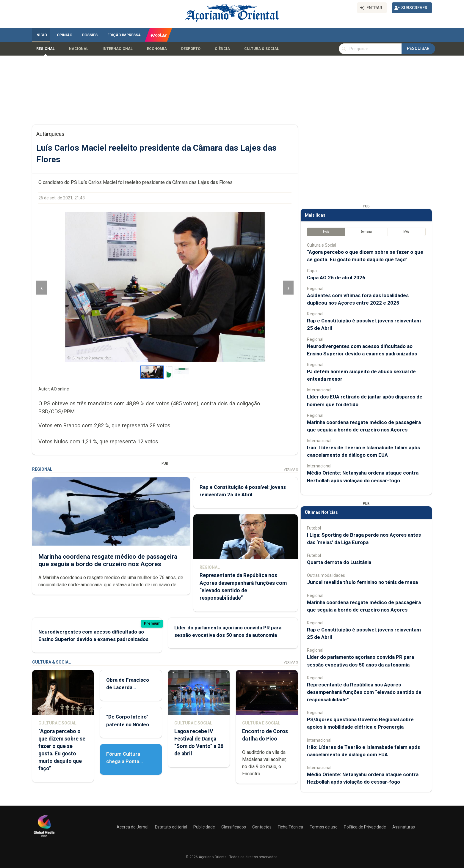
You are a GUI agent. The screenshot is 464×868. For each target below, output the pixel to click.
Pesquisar (418, 48)
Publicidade (204, 827)
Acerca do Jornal (133, 827)
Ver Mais (291, 470)
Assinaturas (404, 827)
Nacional (79, 49)
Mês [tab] (406, 232)
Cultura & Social (262, 49)
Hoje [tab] (326, 232)
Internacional (118, 49)
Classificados (234, 827)
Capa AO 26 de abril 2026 (336, 278)
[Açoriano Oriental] (44, 837)
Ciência (222, 49)
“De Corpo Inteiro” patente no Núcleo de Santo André (128, 724)
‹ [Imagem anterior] (42, 288)
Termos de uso (324, 827)
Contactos (262, 827)
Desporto (191, 49)
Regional (46, 49)
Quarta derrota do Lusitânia (339, 562)
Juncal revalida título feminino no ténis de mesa (362, 582)
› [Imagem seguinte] (288, 288)
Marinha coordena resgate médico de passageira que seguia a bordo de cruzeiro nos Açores (108, 560)
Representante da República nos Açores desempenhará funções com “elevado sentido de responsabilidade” (364, 692)
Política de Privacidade (365, 827)
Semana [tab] (366, 232)
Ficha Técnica (290, 827)
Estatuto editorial (171, 827)
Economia (157, 49)
